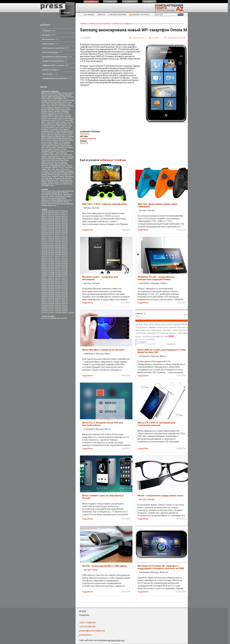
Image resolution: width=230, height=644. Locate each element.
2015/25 (58, 283)
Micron (44, 135)
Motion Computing (48, 137)
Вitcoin (44, 180)
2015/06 (64, 274)
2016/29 (51, 305)
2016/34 (58, 307)
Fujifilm (66, 113)
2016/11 (44, 300)
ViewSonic (70, 171)
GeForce (68, 115)
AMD (50, 97)
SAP (49, 158)
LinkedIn (54, 129)
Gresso (71, 118)
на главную (89, 14)
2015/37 (58, 289)
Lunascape (45, 131)
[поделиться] (136, 38)
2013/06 (51, 233)
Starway (64, 162)
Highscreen (46, 120)
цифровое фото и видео (55, 65)
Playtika (44, 182)
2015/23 (44, 283)
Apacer (57, 182)
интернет (49, 35)
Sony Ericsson (56, 162)
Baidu (50, 100)
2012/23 (58, 218)
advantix (65, 93)
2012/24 (64, 218)
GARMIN (50, 115)
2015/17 (58, 280)
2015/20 (51, 282)
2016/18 (51, 302)
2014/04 (58, 253)
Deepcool (50, 108)
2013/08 (64, 233)
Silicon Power (46, 160)
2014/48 (51, 273)
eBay (53, 109)
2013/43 (51, 249)
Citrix (48, 104)
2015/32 (51, 287)
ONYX (56, 144)
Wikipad (44, 175)
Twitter (44, 169)
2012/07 (58, 211)
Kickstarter (45, 126)
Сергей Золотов (53, 204)
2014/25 (58, 262)
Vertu (51, 171)
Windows (58, 175)
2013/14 (51, 236)
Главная (84, 24)
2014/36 (51, 267)
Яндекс (51, 182)
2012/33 (44, 224)
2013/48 (58, 251)
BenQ (60, 100)
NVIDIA (55, 142)
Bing (65, 100)
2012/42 (51, 227)
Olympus (50, 144)
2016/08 (51, 298)
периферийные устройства (57, 78)
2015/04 (51, 274)
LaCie (70, 126)
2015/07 (44, 276)
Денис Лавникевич (65, 195)
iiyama (49, 122)
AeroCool (45, 95)
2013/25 (64, 240)
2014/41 (58, 269)
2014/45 (58, 271)
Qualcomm (45, 155)
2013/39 (51, 247)
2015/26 (64, 283)
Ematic (62, 109)
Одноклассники (66, 180)
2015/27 (44, 285)
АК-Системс (67, 178)
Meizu (71, 131)
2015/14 (64, 278)
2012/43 (58, 227)
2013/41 (64, 247)
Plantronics (57, 149)
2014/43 (44, 271)
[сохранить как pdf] (175, 38)
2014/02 (44, 253)
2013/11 (58, 235)
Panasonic (53, 147)
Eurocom (44, 111)
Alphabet (68, 95)
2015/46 (64, 293)
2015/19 (44, 282)
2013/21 (44, 240)
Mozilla (55, 138)
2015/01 (58, 273)
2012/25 (44, 220)
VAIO (62, 169)
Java (62, 124)
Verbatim (45, 171)
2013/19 (58, 238)
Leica (57, 128)
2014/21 (58, 260)
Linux (60, 129)
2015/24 (51, 283)
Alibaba (62, 95)
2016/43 (64, 311)
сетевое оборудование (55, 61)
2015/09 (58, 276)
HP (58, 120)
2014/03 (51, 253)
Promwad (64, 153)
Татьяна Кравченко (49, 206)
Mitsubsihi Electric (61, 135)
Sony (49, 162)
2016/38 (58, 309)
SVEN (62, 164)
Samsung (70, 157)
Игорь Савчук (52, 198)
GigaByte (68, 117)
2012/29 (44, 222)
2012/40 (64, 226)
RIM (66, 155)
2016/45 (51, 313)
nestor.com (91, 1)
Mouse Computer (68, 137)
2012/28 (64, 220)
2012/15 (58, 215)
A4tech (44, 93)
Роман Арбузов (57, 202)
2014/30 (64, 264)
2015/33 (58, 287)
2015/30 (64, 285)
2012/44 (64, 227)
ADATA (54, 93)
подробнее (88, 230)
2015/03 (44, 274)
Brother (59, 102)
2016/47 (64, 313)
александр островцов (49, 193)
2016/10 (64, 298)
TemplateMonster (55, 166)
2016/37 (51, 309)
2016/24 (51, 303)
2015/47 (44, 294)
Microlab (70, 133)
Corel (59, 106)
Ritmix (70, 155)
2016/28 (44, 305)
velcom (67, 169)
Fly (49, 113)
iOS (68, 122)
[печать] (154, 38)
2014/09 (64, 255)
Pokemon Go (55, 151)
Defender (58, 108)
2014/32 (51, 265)
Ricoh (61, 155)
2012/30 (51, 222)
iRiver (49, 124)
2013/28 (58, 242)
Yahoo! (61, 177)
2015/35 (44, 289)
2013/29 (64, 242)
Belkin (55, 100)
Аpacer (59, 178)
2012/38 (51, 226)
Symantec (45, 166)
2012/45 (44, 229)
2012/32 (64, 222)
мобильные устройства (56, 48)
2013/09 (44, 235)
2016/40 (44, 311)
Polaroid (62, 151)
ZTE (55, 178)
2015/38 (64, 289)
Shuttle (70, 158)
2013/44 (58, 249)
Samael (49, 191)
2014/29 (58, 264)
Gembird (45, 117)
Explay (50, 111)
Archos (44, 99)
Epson (68, 109)
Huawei (66, 120)
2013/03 (58, 231)
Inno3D (50, 184)
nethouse (49, 140)
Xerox (43, 177)
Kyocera (64, 126)
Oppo (43, 146)
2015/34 (64, 287)
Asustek (44, 100)
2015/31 (44, 287)
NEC (43, 140)
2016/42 (58, 311)
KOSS (59, 126)
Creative (70, 106)
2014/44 (51, 271)
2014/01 (64, 251)
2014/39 (44, 269)
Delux (67, 108)
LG (49, 129)
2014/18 (64, 258)
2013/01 (44, 231)
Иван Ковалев (61, 197)
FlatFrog (44, 113)
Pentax (70, 147)
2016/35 (64, 307)
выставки (45, 318)
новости (101, 14)
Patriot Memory (62, 147)
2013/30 (44, 244)
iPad (71, 122)
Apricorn (70, 97)
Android (55, 97)
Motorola (58, 137)
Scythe (53, 158)
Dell (63, 108)
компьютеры (51, 44)
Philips (44, 149)
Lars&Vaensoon (66, 184)
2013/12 (64, 235)
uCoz (53, 169)
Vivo (43, 173)
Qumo (52, 155)
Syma (66, 164)
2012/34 (51, 224)
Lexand (68, 128)
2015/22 (64, 282)
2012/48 (64, 229)
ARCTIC (50, 99)
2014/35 (44, 267)
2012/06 (51, 211)
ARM (55, 99)
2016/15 (44, 302)
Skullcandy (55, 160)
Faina (43, 191)
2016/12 (51, 300)
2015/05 (58, 274)
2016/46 (58, 313)
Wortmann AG (66, 175)
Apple (65, 97)
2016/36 (44, 309)
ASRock (60, 99)
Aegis (71, 93)
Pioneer (50, 149)
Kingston (53, 126)
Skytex (66, 160)
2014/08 (58, 255)
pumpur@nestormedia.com (92, 631)
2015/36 (51, 289)
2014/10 (44, 256)
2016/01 (58, 294)
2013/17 (44, 238)
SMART (44, 162)
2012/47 (58, 229)
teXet (64, 166)
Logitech (66, 129)
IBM (71, 120)
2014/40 (51, 269)
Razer (57, 155)
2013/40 (58, 247)
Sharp (65, 158)
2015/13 (58, 278)
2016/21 (58, 302)
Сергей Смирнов (66, 204)
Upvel (58, 169)
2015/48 (51, 294)
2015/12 (51, 278)
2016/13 (58, 300)
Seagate (59, 158)
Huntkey (44, 184)
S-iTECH (63, 157)
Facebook (57, 111)
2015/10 (64, 276)
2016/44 (44, 313)
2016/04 (51, 296)
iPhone (44, 124)
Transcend (68, 167)
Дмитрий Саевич (48, 197)
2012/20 (64, 217)
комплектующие (52, 52)
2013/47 (51, 251)
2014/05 (64, 253)
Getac (56, 117)
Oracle (48, 146)
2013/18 (51, 238)
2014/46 (64, 271)
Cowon (64, 106)
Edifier (57, 109)
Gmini (49, 118)
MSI (60, 138)
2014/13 (64, 256)
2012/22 (51, 218)
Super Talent (55, 164)
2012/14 (51, 215)
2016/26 (64, 303)
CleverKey (54, 104)
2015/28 (51, 285)
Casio (70, 102)
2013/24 (58, 240)
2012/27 (58, 220)
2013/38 (44, 247)
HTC (61, 120)
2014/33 (58, 265)
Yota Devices (69, 177)
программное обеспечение (57, 57)
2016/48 (71, 313)
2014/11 (51, 256)
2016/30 (58, 305)
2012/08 (64, 211)
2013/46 (44, 251)
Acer (49, 93)
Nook (50, 142)
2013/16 (64, 236)
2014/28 (51, 264)
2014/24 (51, 262)
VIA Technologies (59, 171)
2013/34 (44, 245)
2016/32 (44, 307)
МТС (57, 180)
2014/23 (44, 262)
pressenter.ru (85, 635)
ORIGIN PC (55, 146)
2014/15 (51, 258)
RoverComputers (54, 157)
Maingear (64, 131)
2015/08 (51, 276)
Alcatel (56, 95)
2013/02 (51, 231)
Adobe (59, 93)
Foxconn (53, 113)
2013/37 (64, 245)
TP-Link (61, 167)
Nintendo (61, 140)
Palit (47, 147)
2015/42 (64, 291)
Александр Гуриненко (65, 191)
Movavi (44, 138)
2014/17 (58, 258)
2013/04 (64, 231)
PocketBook (45, 151)
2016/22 (64, 302)
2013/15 (58, 236)
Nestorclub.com (118, 640)
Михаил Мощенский (59, 200)
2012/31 (58, 222)
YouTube (45, 178)
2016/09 (58, 298)
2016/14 (64, 300)
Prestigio (45, 153)
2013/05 (44, 233)
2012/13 (44, 215)
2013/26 (44, 242)
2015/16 (51, 280)
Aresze (62, 182)
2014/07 (51, 255)
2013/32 (58, 244)
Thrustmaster (46, 167)
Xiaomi (49, 177)
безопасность (51, 39)
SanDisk (44, 158)
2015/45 (58, 293)
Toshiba (55, 167)
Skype (61, 160)
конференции (55, 318)
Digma (44, 109)
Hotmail (53, 120)
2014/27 (44, 264)
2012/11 (58, 213)
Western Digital (63, 173)
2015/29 (58, 285)
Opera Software (64, 144)
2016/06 (64, 296)
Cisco (43, 104)
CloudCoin (62, 104)
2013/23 (51, 240)
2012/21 (44, 218)
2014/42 (64, 269)
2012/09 (44, 213)
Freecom (60, 113)
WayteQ (54, 173)
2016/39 (64, 309)
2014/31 (44, 265)
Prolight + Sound (54, 153)
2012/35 (58, 224)
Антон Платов (63, 193)
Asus (66, 99)
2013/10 (51, 235)
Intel (54, 122)
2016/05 (58, 296)
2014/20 (51, 260)
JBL (66, 124)
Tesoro (52, 186)
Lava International (48, 128)
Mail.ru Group (55, 131)
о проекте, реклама (117, 14)
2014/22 (64, 260)
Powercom (70, 151)
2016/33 (51, 307)
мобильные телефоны (122, 24)
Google (55, 118)
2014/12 (58, 256)
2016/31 (64, 305)
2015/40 (51, 291)
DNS (49, 109)
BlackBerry (45, 102)
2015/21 (58, 282)
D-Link (44, 108)
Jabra (57, 124)
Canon (65, 102)
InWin (58, 122)
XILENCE (55, 177)
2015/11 (44, 278)
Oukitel (63, 146)
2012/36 (64, 224)
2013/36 (58, 245)
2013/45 (64, 249)
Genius (51, 117)
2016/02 (64, 294)
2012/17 (44, 217)
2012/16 (64, 215)
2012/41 (44, 227)
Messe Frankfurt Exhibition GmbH (54, 133)
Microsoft (50, 135)
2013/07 (58, 233)
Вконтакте (51, 180)
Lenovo (62, 128)
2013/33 (64, 244)
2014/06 (44, 255)
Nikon (55, 140)
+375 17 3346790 (87, 623)
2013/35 (51, 245)
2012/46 (51, 229)
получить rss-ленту (139, 14)
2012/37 (44, 226)
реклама (64, 318)
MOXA (50, 138)
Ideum (44, 122)
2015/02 (64, 273)
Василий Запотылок (49, 195)
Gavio (62, 115)
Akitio (50, 95)
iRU (53, 124)
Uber (49, 169)
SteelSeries (45, 164)
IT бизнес (49, 31)
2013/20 (64, 238)
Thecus (69, 166)
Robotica (44, 157)
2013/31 (51, 244)
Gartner (57, 115)
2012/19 (58, 217)
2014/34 (64, 265)
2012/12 (64, 213)
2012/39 (58, 226)
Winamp (51, 175)
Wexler (71, 173)
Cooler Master (52, 106)
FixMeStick (65, 111)
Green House (63, 118)
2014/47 (44, 273)
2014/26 (64, 262)
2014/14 (44, 258)
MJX (70, 135)
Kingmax (57, 184)
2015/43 (44, 293)
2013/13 (44, 236)
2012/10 (51, 213)
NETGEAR (45, 186)
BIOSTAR (70, 100)
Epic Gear (69, 182)
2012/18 (51, 217)
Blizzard (53, 102)
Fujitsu (44, 115)
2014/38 (64, 267)
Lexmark (45, 129)
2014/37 (58, 267)
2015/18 (64, 280)
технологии (50, 74)
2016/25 (58, 303)
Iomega (63, 122)
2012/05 (44, 211)
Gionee (44, 118)
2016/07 (44, 298)
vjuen (54, 191)
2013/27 (51, 242)
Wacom (48, 173)
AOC (60, 97)
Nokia (67, 140)
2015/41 (58, 291)
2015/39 (44, 291)
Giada (61, 117)
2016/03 (44, 296)
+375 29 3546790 (87, 627)
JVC (69, 124)
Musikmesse (67, 138)
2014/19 (44, 260)
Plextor (64, 149)
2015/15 (44, 280)
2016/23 (44, 303)
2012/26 (51, 220)
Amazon (44, 97)
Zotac (51, 178)
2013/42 (44, 249)
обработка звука (52, 70)
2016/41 (51, 311)
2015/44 (51, 293)
